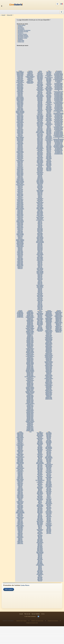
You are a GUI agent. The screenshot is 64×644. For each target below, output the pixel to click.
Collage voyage (20, 544)
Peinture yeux (20, 268)
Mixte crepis (40, 470)
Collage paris (20, 508)
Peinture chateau (20, 103)
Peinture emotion (20, 130)
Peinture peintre (20, 207)
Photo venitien (49, 165)
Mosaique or (59, 325)
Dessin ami (40, 81)
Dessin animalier (40, 85)
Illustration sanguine (30, 412)
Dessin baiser (40, 97)
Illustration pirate (30, 399)
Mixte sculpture (40, 559)
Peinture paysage (20, 204)
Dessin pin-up (40, 247)
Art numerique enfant (59, 100)
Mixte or (40, 534)
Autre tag (49, 522)
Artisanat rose (49, 379)
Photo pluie (49, 143)
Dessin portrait (40, 254)
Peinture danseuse (20, 122)
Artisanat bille (49, 323)
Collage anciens (20, 439)
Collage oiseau (20, 503)
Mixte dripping (40, 475)
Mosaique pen (59, 327)
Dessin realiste (40, 258)
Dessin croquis (40, 141)
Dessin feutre (40, 173)
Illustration (30, 311)
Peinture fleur (20, 146)
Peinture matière (20, 174)
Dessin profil (40, 256)
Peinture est (20, 134)
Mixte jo (40, 503)
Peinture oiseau (20, 195)
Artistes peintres (22, 25)
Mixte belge (40, 449)
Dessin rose (40, 264)
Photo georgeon (49, 103)
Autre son (49, 517)
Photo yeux (49, 171)
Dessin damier (40, 143)
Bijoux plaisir (40, 328)
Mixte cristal (40, 471)
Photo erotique (49, 93)
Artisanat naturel (49, 365)
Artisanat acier (49, 312)
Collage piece (20, 514)
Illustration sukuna (30, 419)
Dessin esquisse (40, 162)
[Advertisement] (8, 44)
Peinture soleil (20, 237)
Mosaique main (58, 320)
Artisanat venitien (49, 394)
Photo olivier (49, 132)
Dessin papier (40, 233)
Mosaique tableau (59, 330)
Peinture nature (20, 184)
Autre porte (49, 510)
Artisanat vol (49, 396)
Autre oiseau (49, 497)
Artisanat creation (49, 336)
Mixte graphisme (40, 493)
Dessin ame (40, 80)
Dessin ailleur (40, 79)
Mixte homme (40, 496)
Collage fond (20, 476)
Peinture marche (20, 170)
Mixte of (40, 531)
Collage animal (20, 441)
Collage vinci (20, 541)
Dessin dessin (40, 146)
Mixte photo (40, 544)
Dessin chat (40, 121)
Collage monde (20, 496)
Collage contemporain (20, 457)
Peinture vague (20, 253)
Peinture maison (20, 169)
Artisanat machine (49, 353)
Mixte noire (40, 527)
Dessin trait (40, 295)
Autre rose (49, 515)
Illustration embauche (30, 349)
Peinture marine (20, 172)
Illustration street (30, 418)
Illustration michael (30, 387)
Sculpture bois (30, 74)
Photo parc (49, 134)
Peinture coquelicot (20, 113)
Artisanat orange (49, 367)
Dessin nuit (40, 227)
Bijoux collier (40, 320)
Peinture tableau (20, 241)
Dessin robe (40, 263)
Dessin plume (40, 250)
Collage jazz (20, 486)
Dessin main (40, 206)
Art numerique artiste (58, 83)
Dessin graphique (40, 181)
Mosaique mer (59, 321)
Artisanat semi (49, 384)
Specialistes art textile (23, 32)
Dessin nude (40, 226)
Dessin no (40, 221)
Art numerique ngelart (59, 124)
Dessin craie (40, 137)
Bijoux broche (40, 318)
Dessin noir (40, 223)
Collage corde (20, 458)
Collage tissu (20, 534)
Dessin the (40, 290)
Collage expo (20, 470)
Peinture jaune (20, 162)
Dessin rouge (40, 265)
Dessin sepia (40, 274)
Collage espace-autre (20, 468)
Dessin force (40, 177)
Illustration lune (30, 381)
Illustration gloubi (30, 365)
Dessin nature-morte (40, 220)
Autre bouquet (49, 447)
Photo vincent (49, 168)
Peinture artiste (20, 84)
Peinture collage (20, 109)
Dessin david (40, 145)
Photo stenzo (49, 158)
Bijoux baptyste (40, 314)
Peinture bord (20, 96)
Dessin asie (40, 93)
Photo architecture (49, 76)
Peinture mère (20, 177)
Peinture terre (20, 247)
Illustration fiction (30, 359)
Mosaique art (58, 311)
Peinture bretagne (20, 98)
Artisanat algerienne (49, 315)
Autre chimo (49, 453)
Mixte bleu (40, 452)
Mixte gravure (40, 494)
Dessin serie (40, 275)
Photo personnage (49, 138)
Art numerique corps (59, 92)
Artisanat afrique (49, 314)
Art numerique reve (58, 143)
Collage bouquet (20, 450)
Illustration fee (30, 357)
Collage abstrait (20, 433)
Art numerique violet (58, 153)
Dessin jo (40, 196)
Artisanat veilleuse (49, 392)
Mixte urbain (40, 572)
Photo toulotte (49, 161)
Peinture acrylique (20, 74)
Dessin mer (40, 210)
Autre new (49, 494)
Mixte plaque (40, 547)
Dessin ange (40, 83)
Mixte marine (40, 510)
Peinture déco (20, 123)
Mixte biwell (40, 450)
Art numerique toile (59, 149)
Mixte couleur (40, 465)
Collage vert (20, 538)
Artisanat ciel (49, 334)
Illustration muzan (30, 390)
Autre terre (49, 524)
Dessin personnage (40, 241)
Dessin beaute (40, 100)
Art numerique (59, 71)
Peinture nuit (20, 190)
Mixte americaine (40, 438)
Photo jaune (49, 112)
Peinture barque (20, 87)
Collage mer (20, 491)
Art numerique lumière (59, 117)
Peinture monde (20, 180)
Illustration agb (30, 314)
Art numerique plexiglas (58, 141)
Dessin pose (40, 255)
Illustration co (30, 335)
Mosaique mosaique (59, 323)
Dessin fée (40, 166)
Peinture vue (20, 267)
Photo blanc (49, 81)
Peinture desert (20, 124)
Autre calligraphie (49, 448)
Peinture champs (20, 100)
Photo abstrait (49, 72)
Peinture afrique (20, 76)
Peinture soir (20, 236)
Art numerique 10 (59, 72)
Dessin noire (40, 224)
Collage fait (20, 472)
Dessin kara (40, 197)
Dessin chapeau (40, 118)
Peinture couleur (20, 117)
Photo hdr (49, 105)
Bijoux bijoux (40, 316)
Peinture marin (20, 171)
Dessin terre (40, 288)
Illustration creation (30, 342)
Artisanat (49, 311)
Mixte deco (40, 473)
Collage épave (20, 467)
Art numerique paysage (59, 133)
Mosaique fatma (59, 318)
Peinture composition (20, 111)
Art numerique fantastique (58, 103)
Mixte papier (40, 536)
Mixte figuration (40, 488)
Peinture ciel (20, 107)
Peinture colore (20, 110)
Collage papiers (20, 507)
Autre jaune (49, 479)
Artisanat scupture (49, 383)
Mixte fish (40, 490)
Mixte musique (40, 523)
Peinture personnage (20, 209)
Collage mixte (20, 493)
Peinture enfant (20, 132)
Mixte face (40, 481)
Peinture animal (20, 78)
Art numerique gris (59, 109)
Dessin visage (40, 306)
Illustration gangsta (30, 363)
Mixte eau (40, 476)
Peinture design (20, 125)
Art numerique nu (59, 126)
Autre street (49, 518)
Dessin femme (40, 170)
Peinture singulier (20, 235)
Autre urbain (49, 530)
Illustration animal (30, 315)
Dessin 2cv (40, 73)
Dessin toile (40, 293)
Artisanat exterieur (49, 344)
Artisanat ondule (49, 366)
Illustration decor (30, 344)
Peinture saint (20, 232)
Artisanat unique (49, 390)
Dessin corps (40, 133)
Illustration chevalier (30, 331)
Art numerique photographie (59, 137)
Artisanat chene (49, 332)
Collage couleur (20, 459)
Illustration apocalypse (30, 317)
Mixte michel (40, 517)
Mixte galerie (40, 491)
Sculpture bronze (30, 75)
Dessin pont (40, 251)
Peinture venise (20, 254)
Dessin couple (40, 136)
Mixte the (40, 567)
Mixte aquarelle (40, 443)
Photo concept (49, 88)
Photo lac (49, 113)
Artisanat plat (49, 373)
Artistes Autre (21, 42)
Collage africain (20, 435)
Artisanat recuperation (49, 379)
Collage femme (20, 473)
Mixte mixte (40, 517)
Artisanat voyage (49, 398)
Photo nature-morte (49, 124)
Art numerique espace (59, 101)
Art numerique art (58, 80)
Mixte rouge (40, 558)
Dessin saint (40, 268)
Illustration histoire (30, 368)
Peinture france (20, 149)
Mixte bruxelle (40, 456)
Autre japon (49, 478)
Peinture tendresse (20, 246)
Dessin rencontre (40, 260)
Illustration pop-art (30, 400)
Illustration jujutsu (30, 375)
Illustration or (30, 394)
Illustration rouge (30, 409)
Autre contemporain (49, 458)
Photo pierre (49, 141)
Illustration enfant (30, 351)
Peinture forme (20, 148)
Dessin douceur (40, 153)
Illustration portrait (30, 401)
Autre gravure (49, 473)
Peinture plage (20, 213)
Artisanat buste (49, 327)
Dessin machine (40, 205)
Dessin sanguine (40, 268)
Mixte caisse (40, 457)
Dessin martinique (40, 208)
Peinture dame (20, 120)
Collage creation (20, 460)
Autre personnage (49, 503)
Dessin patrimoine (40, 238)
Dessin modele (40, 212)
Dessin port (40, 252)
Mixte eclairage (40, 476)
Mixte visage (40, 579)
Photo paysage (49, 136)
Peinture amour (20, 77)
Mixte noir (40, 526)
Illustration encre (30, 350)
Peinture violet (20, 261)
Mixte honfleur (40, 497)
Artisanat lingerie (49, 351)
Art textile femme (20, 313)
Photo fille (49, 98)
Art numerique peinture (59, 134)
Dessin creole (40, 140)
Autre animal (49, 436)
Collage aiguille (20, 436)
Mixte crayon (40, 467)
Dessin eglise (40, 157)
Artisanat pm (49, 374)
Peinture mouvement (20, 182)
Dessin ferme (40, 172)
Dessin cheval (40, 124)
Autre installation (49, 477)
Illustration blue (30, 323)
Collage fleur (20, 474)
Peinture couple (20, 118)
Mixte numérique (40, 530)
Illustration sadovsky (30, 410)
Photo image (49, 108)
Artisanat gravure (49, 346)
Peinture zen (20, 268)
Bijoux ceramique (40, 319)
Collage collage (20, 455)
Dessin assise (40, 94)
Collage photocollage (20, 512)
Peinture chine (20, 106)
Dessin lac (40, 198)
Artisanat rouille (49, 381)
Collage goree (20, 478)
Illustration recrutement (30, 404)
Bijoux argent (40, 311)
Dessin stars (40, 282)
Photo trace (49, 162)
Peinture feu (20, 142)
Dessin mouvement (40, 217)
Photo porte (49, 146)
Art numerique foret (59, 106)
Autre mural (49, 492)
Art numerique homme (58, 110)
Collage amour (20, 438)
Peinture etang (20, 135)
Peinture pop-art (20, 217)
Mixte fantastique (40, 482)
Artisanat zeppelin (49, 399)
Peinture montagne (20, 181)
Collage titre (20, 535)
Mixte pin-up (40, 544)
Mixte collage (40, 462)
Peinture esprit (20, 133)
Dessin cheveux (40, 125)
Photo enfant (49, 92)
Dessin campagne (40, 116)
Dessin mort (40, 216)
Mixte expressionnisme (40, 480)
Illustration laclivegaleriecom (30, 377)
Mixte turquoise (40, 571)
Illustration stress (30, 419)
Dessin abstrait (40, 74)
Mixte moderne (40, 519)
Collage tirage (20, 533)
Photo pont (49, 144)
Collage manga (20, 490)
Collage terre (20, 530)
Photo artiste (49, 78)
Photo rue (49, 152)
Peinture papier (20, 200)
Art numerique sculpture (59, 146)
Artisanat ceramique (49, 331)
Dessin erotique (40, 160)
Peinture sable (20, 231)
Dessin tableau (40, 286)
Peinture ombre (20, 196)
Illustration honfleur (30, 369)
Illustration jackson (30, 372)
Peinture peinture (20, 208)
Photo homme (49, 106)
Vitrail (30, 432)
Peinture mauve (20, 175)
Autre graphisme (49, 472)
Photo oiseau (49, 131)
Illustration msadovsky (30, 388)
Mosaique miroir (59, 322)
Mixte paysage (40, 540)
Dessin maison (40, 207)
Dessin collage (40, 131)
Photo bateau (49, 79)
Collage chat (20, 453)
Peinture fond (20, 146)
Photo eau (49, 91)
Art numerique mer (59, 118)
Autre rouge (49, 516)
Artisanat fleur (49, 345)
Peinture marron (20, 173)
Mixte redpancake (40, 553)
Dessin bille (40, 104)
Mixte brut (40, 455)
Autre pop (49, 509)
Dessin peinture (40, 241)
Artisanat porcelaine (49, 376)
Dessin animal (40, 84)
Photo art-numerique (49, 78)
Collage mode (20, 494)
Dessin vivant (40, 307)
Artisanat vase (49, 392)
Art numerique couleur (59, 93)
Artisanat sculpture (49, 382)
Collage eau (20, 464)
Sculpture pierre (30, 81)
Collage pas (20, 509)
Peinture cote (20, 115)
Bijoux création (40, 322)
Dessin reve (40, 261)
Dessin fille (40, 175)
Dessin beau (40, 99)
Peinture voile (20, 263)
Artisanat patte (49, 370)
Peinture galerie (20, 151)
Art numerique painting (58, 132)
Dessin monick (40, 214)
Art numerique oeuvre (59, 128)
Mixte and (40, 440)
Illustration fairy (30, 355)
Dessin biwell (40, 105)
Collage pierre (20, 515)
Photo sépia (49, 155)
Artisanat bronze (49, 326)
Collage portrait (20, 516)
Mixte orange (40, 535)
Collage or (20, 504)
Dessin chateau (40, 122)
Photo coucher (49, 90)
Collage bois (20, 449)
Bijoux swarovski (40, 330)
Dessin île (40, 189)
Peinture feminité (20, 139)
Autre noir (49, 495)
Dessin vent (40, 299)
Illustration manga (30, 383)
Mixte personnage (40, 543)
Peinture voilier (20, 264)
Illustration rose (30, 408)
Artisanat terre (49, 388)
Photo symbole (49, 159)
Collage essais (20, 469)
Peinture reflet (20, 223)
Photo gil (49, 104)
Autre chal (49, 449)
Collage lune (20, 488)
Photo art (49, 77)
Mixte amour (40, 439)
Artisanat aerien (49, 313)
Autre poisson (49, 508)
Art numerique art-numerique (59, 82)
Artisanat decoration (49, 338)
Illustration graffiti (30, 366)
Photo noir (49, 126)
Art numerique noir (59, 125)
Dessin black (40, 105)
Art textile (20, 311)
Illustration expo (30, 353)
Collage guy (20, 482)
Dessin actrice (40, 77)
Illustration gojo (30, 365)
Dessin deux (40, 149)
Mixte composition (40, 463)
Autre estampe (49, 465)
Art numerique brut (59, 88)
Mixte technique (40, 564)
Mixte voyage (40, 580)
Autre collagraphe (49, 457)
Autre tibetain (49, 526)
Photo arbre (49, 75)
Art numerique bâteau (59, 84)
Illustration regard (30, 406)
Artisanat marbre (49, 354)
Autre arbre (49, 437)
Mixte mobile (40, 518)
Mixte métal (40, 516)
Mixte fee (40, 483)
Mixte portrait (40, 551)
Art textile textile (20, 315)
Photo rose (49, 150)
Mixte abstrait (40, 434)
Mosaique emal (58, 317)
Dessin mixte (40, 211)
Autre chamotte (49, 450)
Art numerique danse (58, 95)
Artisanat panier (49, 369)
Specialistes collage (22, 38)
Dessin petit (40, 243)
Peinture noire (20, 187)
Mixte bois (40, 453)
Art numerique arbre (58, 78)
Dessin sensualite (40, 271)
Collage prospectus (20, 517)
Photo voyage (49, 170)
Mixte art (40, 446)
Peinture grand (20, 153)
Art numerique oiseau (58, 129)
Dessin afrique (40, 78)
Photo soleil (49, 156)
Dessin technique (40, 287)
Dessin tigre (40, 291)
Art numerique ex (59, 102)
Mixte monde (40, 520)
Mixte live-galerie (40, 505)
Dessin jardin (40, 192)
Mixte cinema (40, 460)
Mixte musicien (40, 522)
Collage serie (20, 524)
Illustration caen (30, 327)
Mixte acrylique (40, 435)
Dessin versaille (40, 300)
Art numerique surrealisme (59, 146)
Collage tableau (20, 528)
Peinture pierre (20, 213)
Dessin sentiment (40, 273)
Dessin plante (40, 248)
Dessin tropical (40, 296)
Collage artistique (20, 443)
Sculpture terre (30, 83)
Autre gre (49, 474)
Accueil (3, 15)
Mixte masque (40, 512)
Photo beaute (49, 80)
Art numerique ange (59, 77)
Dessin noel (40, 222)
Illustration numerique (30, 392)
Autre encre (49, 463)
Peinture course (20, 118)
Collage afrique (20, 436)
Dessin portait (40, 253)
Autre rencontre (49, 514)
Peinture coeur (20, 108)
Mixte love (40, 507)
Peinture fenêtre (20, 141)
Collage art (20, 442)
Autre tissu (49, 527)
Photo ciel (49, 86)
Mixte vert (40, 575)
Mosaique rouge (58, 328)
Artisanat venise (49, 393)
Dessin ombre (40, 230)
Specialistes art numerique (24, 30)
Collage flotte (20, 475)
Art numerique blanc (59, 85)
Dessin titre (40, 292)
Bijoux (40, 311)
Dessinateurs (21, 28)
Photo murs (49, 122)
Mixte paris (40, 537)
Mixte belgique (40, 449)
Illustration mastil (30, 385)
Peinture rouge (20, 229)
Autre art (49, 439)
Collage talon (20, 529)
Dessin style (40, 283)
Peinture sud (20, 239)
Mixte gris (40, 495)
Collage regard (20, 518)
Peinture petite (20, 211)
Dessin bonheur (40, 110)
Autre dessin (49, 462)
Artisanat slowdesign (49, 385)
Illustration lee (30, 378)
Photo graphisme (49, 105)
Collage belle (20, 447)
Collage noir (20, 499)
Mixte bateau (40, 448)
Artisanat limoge (49, 350)
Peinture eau (20, 129)
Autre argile (49, 438)
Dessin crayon (40, 138)
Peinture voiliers (20, 265)
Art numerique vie (59, 152)
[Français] (62, 4)
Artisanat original (49, 368)
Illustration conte (30, 339)
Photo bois (49, 83)
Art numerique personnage (58, 135)
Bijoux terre (40, 331)
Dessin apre (40, 87)
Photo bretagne (49, 84)
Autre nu (49, 496)
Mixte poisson (40, 549)
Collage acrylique (20, 434)
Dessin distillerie (40, 150)
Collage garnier (20, 477)
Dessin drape (40, 154)
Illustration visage (30, 430)
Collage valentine (20, 537)
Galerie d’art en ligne (21, 621)
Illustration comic (30, 338)
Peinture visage (20, 262)
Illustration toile (30, 426)
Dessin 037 (40, 72)
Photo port (49, 145)
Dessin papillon (40, 234)
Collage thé (20, 532)
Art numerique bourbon (59, 87)
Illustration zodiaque (30, 431)
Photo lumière (49, 114)
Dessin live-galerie (40, 202)
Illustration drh (30, 347)
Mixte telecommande (40, 565)
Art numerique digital (59, 97)
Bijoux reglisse (40, 329)
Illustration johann (30, 373)
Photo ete (49, 94)
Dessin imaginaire (40, 190)
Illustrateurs (20, 33)
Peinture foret (20, 147)
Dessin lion (40, 201)
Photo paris (49, 135)
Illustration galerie (30, 362)
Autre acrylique (49, 434)
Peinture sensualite (20, 234)
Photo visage (49, 169)
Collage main (20, 489)
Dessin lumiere (40, 203)
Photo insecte (49, 110)
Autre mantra (49, 483)
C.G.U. (43, 614)
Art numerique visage (59, 154)
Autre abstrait (49, 433)
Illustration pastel (30, 395)
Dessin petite (40, 244)
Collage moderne (20, 495)
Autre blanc (49, 444)
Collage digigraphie (20, 463)
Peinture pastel (20, 203)
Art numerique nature (59, 122)
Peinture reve (20, 226)
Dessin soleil (40, 277)
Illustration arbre (30, 318)
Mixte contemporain (40, 463)
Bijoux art (40, 312)
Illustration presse (30, 403)
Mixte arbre (40, 445)
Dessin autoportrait (40, 96)
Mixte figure (40, 489)
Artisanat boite (49, 325)
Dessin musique (40, 218)
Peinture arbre (20, 81)
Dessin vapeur (40, 298)
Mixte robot (40, 556)
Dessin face (40, 164)
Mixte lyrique (40, 509)
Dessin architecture (40, 90)
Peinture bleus (20, 93)
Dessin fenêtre (40, 171)
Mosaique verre (59, 331)
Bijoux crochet (40, 323)
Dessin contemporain (40, 132)
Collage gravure (20, 480)
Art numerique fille (59, 105)
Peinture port (20, 218)
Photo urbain (49, 163)
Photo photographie (49, 140)
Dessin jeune (40, 195)
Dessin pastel (40, 236)
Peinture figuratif (20, 144)
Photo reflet (49, 148)
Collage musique (20, 497)
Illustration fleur (30, 361)
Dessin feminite (40, 169)
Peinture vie (20, 257)
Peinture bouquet (20, 97)
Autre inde (49, 476)
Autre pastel (49, 501)
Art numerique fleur (58, 105)
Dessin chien (40, 126)
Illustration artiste (30, 320)
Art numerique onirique (59, 130)
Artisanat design (49, 338)
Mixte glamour (40, 492)
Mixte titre (40, 568)
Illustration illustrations (30, 371)
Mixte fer (40, 486)
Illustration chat (30, 330)
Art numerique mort (59, 120)
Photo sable (49, 153)
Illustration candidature (30, 328)
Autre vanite (49, 531)
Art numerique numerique (58, 127)
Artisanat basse (49, 321)
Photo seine (49, 154)
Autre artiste (49, 440)
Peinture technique (20, 243)
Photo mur (49, 121)
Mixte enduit (40, 478)
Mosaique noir (59, 324)
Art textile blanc (20, 312)
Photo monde (49, 119)
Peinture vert (20, 256)
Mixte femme (40, 485)
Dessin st (40, 281)
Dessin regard (40, 259)
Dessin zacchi (40, 309)
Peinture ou (20, 199)
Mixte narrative (40, 524)
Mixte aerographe (40, 436)
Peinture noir (20, 186)
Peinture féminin (20, 138)
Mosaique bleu (59, 314)
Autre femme (49, 467)
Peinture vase (20, 254)
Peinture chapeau (20, 101)
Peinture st (20, 238)
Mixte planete (40, 546)
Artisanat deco (49, 337)
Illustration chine (30, 333)
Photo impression (49, 109)
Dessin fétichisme (40, 173)
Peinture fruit (20, 150)
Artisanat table (49, 386)
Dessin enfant (40, 159)
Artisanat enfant (49, 342)
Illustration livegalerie (30, 380)
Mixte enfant (40, 479)
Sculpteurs (20, 26)
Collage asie (20, 444)
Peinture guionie (20, 155)
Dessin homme (40, 187)
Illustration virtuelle (30, 429)
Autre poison (49, 507)
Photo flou (49, 100)
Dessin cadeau (40, 114)
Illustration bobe (30, 324)
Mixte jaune (40, 503)
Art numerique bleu (59, 86)
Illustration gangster (30, 364)
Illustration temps (30, 424)
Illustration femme (30, 358)
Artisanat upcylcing (49, 391)
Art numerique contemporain (58, 91)
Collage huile (20, 484)
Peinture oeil (20, 193)
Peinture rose (20, 228)
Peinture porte (20, 219)
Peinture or (20, 197)
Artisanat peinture (49, 371)
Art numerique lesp (59, 116)
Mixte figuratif (40, 487)
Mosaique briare (58, 315)
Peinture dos (20, 128)
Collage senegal (20, 523)
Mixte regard (40, 554)
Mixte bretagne (40, 454)
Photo (49, 71)
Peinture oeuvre (20, 194)
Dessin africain (40, 78)
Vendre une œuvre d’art (32, 623)
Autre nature (49, 493)
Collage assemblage (20, 445)
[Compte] (57, 4)
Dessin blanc (40, 106)
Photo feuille (49, 97)
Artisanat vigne (49, 395)
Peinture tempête (20, 244)
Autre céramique (49, 449)
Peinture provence (20, 222)
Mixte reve (40, 555)
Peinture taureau (20, 242)
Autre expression (49, 466)
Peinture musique (20, 183)
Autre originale (49, 499)
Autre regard (49, 513)
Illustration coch (30, 337)
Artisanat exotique (49, 343)
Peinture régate (20, 225)
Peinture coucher (20, 116)
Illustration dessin (30, 346)
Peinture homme (20, 157)
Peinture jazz (20, 163)
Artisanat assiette (49, 319)
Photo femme (49, 96)
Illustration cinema (30, 334)
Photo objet (49, 129)
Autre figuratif (49, 468)
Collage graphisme (20, 479)
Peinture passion (20, 202)
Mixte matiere (40, 513)
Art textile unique (20, 317)
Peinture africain (20, 75)
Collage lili (20, 487)
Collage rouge (20, 521)
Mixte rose (40, 557)
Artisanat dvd (49, 341)
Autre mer (49, 488)
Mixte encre (40, 477)
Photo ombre (49, 132)
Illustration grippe (30, 367)
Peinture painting (20, 200)
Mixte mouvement (40, 521)
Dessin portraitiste (40, 254)
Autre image (49, 476)
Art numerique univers (59, 150)
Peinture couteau (20, 119)
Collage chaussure (20, 454)
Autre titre (49, 528)
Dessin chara (40, 119)
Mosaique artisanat (59, 312)
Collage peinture (20, 511)
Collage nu (20, 500)
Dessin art (40, 91)
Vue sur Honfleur (36, 614)
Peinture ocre (20, 192)
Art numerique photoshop (59, 140)
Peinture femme (20, 140)
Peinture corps (20, 114)
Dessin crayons (40, 139)
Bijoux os (40, 326)
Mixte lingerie (40, 504)
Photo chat (49, 85)
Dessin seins (40, 270)
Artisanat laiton (49, 348)
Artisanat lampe (49, 349)
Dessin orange (40, 231)
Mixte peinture (40, 542)
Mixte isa (40, 501)
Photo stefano (49, 157)
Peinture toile (20, 251)
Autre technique (49, 523)
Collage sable (20, 522)
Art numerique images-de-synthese (59, 112)
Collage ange (20, 440)
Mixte (40, 432)
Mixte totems (40, 571)
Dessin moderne (40, 213)
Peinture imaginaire (20, 160)
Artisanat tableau (49, 387)
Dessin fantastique (40, 165)
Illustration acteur (30, 312)
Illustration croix (30, 343)
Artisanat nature (49, 364)
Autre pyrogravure (49, 512)
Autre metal (49, 489)
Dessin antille (40, 86)
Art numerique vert (59, 151)
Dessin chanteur (40, 118)
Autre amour (49, 436)
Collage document (20, 463)
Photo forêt (49, 101)
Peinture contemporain (20, 112)
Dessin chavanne (40, 123)
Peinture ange (20, 78)
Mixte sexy (40, 560)
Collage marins (20, 490)
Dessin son (40, 278)
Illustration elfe (30, 348)
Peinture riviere (20, 227)
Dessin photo (40, 245)
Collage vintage (20, 542)
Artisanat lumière (49, 352)
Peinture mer (20, 176)
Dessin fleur (40, 176)
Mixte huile (40, 498)
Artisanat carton (49, 328)
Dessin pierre (40, 246)
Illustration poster (30, 402)
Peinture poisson (20, 214)
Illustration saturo (30, 413)
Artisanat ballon (49, 320)
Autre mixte (49, 490)
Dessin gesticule (40, 180)
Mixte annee (40, 442)
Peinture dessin (20, 126)
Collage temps (20, 530)
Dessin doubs (40, 152)
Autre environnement (49, 464)
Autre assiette (49, 441)
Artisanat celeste (49, 330)
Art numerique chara (59, 89)
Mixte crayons (40, 468)
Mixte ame (40, 437)
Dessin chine (40, 127)
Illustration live (30, 379)
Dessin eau (40, 156)
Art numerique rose (58, 144)
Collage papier (20, 506)
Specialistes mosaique (23, 37)
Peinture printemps (20, 221)
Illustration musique (30, 389)
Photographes (21, 29)
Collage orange (20, 505)
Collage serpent (20, 525)
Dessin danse (40, 144)
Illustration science (30, 414)
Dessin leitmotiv (40, 200)
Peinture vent (20, 255)
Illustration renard (30, 406)
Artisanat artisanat (49, 318)
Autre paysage (49, 502)
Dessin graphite (40, 183)
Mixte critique (40, 472)
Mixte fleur (40, 490)
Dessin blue (40, 108)
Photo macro (49, 115)
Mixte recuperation (40, 552)
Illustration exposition (30, 354)
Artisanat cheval (49, 333)
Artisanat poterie (49, 378)
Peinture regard (20, 224)
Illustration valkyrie (30, 427)
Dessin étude (40, 163)
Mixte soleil (40, 561)
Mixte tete (40, 566)
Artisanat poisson (49, 375)
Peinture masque (20, 173)
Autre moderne (49, 491)
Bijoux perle (40, 327)
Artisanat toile (49, 389)
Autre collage (49, 456)
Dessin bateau (40, 98)
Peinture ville (20, 260)
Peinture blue (20, 94)
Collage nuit (20, 501)
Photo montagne (49, 120)
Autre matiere (49, 486)
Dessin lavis (40, 200)
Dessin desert (40, 146)
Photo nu (49, 127)
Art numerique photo (59, 136)
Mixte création (40, 469)
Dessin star (40, 281)
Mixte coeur (40, 461)
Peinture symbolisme (20, 241)
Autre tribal (49, 529)
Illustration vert (30, 428)
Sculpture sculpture (30, 82)
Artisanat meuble (49, 359)
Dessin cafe (40, 115)
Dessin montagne (40, 215)
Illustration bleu (30, 322)
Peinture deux (20, 127)
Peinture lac (20, 166)
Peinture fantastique (20, 137)
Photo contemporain (49, 89)
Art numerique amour (59, 76)
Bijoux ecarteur (40, 324)
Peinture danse (20, 121)
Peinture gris (20, 154)
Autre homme (49, 475)
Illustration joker (30, 374)
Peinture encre (20, 131)
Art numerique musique (59, 121)
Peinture (20, 71)
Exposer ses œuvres (53, 621)
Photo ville (49, 167)
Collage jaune (20, 485)
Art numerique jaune (59, 115)
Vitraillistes (20, 39)
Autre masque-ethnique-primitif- (49, 484)
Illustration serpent (30, 416)
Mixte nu (40, 528)
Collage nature (20, 498)
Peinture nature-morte (20, 185)
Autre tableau (49, 521)
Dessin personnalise (40, 242)
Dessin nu (40, 225)
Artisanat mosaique (49, 363)
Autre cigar (49, 455)
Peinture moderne (20, 179)
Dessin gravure (40, 184)
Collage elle (20, 465)
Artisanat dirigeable (49, 339)
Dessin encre (40, 159)
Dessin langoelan (40, 199)
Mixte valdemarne (40, 574)
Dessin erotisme (40, 161)
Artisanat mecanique (49, 357)
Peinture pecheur (20, 206)
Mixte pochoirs (40, 548)
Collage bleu (20, 449)
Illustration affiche (30, 313)
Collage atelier (20, 446)
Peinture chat (20, 102)
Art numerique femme (59, 104)
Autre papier (49, 500)
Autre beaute (49, 443)
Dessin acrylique (40, 76)
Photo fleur (49, 99)
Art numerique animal (58, 78)
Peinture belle (20, 90)
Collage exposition (20, 471)
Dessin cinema (40, 129)
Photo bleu (49, 82)
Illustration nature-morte (30, 392)
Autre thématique (49, 525)
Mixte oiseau (40, 532)
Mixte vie (40, 576)
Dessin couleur (40, 135)
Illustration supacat (30, 420)
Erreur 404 (10, 15)
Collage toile (20, 536)
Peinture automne (20, 85)
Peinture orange (20, 198)
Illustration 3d (30, 311)
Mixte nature (40, 525)
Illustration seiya (30, 415)
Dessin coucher (40, 134)
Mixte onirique (40, 533)
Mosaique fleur (58, 319)
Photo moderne (49, 118)
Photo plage (49, 142)
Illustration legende (30, 379)
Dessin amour (40, 82)
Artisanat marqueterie (49, 355)
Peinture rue (20, 230)
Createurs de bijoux (22, 34)
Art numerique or (59, 131)
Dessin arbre (40, 89)
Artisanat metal (49, 358)
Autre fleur (49, 469)
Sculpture (30, 71)
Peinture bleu (20, 92)
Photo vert (49, 166)
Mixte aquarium (40, 444)
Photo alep (49, 73)
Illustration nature (30, 391)
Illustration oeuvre (30, 393)
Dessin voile (40, 308)
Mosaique (59, 311)
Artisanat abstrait (49, 311)
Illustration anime (30, 316)
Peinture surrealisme (20, 240)
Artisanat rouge (49, 380)
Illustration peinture (30, 396)
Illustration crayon (30, 341)
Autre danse (49, 461)
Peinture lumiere (20, 167)
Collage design (20, 462)
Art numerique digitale (59, 98)
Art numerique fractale (59, 108)
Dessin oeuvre (40, 228)
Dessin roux (40, 266)
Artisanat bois (49, 324)
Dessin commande (40, 132)
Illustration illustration (30, 370)
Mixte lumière (40, 508)
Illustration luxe (30, 382)
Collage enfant (20, 466)
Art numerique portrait (58, 142)
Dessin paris (40, 235)
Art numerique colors (59, 90)
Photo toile (49, 160)
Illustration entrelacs (30, 352)
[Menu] (61, 12)
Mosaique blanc (59, 313)
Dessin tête (40, 289)
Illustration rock (30, 407)
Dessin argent (40, 91)
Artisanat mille (49, 360)
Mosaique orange (58, 326)
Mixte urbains (40, 573)
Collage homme (20, 483)
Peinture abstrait (20, 73)
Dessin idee (40, 188)
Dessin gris (40, 185)
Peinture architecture (20, 82)
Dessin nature (40, 219)
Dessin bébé (40, 101)
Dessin (40, 71)
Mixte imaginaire (40, 499)
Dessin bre (40, 111)
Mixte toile (40, 569)
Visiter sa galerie (9, 589)
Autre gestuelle (49, 470)
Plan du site (27, 614)
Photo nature (49, 123)
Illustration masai (30, 384)
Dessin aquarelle (40, 88)
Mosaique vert (59, 332)
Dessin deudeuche (40, 148)
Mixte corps (40, 464)
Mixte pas (40, 538)
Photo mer (49, 118)
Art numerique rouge (58, 145)
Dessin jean (40, 194)
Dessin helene (40, 186)
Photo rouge (49, 151)
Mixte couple (40, 466)
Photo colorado (49, 87)
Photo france (49, 102)
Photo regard (49, 149)
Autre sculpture (49, 517)
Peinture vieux (20, 258)
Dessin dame (40, 142)
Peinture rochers (20, 227)
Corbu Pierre (25, 585)
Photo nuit (49, 128)
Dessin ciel (40, 128)
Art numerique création (59, 94)
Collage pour (20, 517)
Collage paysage (20, 510)
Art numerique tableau (59, 147)
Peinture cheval (20, 105)
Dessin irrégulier (40, 191)
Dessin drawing (40, 155)
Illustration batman (30, 321)
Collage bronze (20, 451)
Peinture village (20, 259)
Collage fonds (20, 476)
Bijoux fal (40, 325)
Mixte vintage (40, 577)
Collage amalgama (20, 437)
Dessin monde (40, 213)
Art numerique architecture (59, 79)
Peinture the (20, 249)
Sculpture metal (30, 79)
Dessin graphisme (40, 182)
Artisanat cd (49, 329)
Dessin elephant (40, 158)
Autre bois (49, 446)
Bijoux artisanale (40, 313)
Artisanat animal (49, 316)
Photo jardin (49, 111)
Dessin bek (40, 102)
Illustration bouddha (30, 326)
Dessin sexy (40, 276)
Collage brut (20, 452)
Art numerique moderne (59, 119)
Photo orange (49, 133)
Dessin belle (40, 103)
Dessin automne (40, 95)
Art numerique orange (58, 132)
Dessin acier (40, 75)
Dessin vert (40, 301)
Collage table (20, 527)
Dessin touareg (40, 294)
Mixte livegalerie (40, 506)
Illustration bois (30, 324)
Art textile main (20, 314)
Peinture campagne (20, 99)
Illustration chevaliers (30, 332)
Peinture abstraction (20, 72)
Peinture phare (20, 212)
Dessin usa (40, 297)
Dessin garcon (40, 179)
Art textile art (20, 311)
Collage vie (20, 539)
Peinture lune (20, 168)
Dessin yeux (40, 308)
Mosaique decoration (58, 316)
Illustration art (30, 319)
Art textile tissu (20, 316)
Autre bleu (49, 445)
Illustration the (30, 425)
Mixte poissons (40, 550)
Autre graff (49, 471)
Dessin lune (40, 204)
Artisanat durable (49, 340)
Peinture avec (20, 86)
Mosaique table (58, 329)
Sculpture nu (30, 80)
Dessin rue (40, 267)
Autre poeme (49, 505)
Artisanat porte (49, 377)
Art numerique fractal (58, 107)
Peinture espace (20, 132)
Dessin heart (40, 186)
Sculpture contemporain (30, 77)
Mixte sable (40, 558)
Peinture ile (20, 159)
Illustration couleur (30, 340)
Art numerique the (58, 148)
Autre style (49, 519)
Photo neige (49, 125)
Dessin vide (40, 302)
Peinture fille (20, 145)
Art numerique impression (59, 113)
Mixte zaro (40, 581)
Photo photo (49, 139)
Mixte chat (40, 458)
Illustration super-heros (30, 421)
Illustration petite (30, 397)
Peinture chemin (20, 104)
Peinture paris (20, 201)
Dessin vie (40, 303)
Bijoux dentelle (40, 324)
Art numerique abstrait (59, 75)
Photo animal (49, 74)
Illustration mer (30, 386)
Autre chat (49, 451)
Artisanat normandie (49, 365)
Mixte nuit (40, 529)
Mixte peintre (40, 541)
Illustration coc (30, 336)
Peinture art (20, 83)
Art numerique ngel (59, 123)
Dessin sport (40, 280)
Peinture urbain (20, 252)
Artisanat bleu (49, 324)
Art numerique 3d (59, 73)
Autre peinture (49, 503)
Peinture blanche (20, 91)
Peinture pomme (20, 215)
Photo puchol (49, 147)
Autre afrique (49, 435)
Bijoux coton (40, 321)
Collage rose (20, 520)
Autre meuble (49, 490)
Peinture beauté (20, 89)
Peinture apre (20, 79)
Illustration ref (30, 405)
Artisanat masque (49, 356)
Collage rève (20, 519)
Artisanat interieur (49, 347)
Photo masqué (49, 117)
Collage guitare (20, 481)
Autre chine (49, 454)
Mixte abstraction (40, 433)
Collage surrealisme (20, 526)
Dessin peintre (40, 240)
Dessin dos (40, 151)
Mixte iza (40, 502)
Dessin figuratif (40, 174)
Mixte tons (40, 570)
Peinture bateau (20, 88)
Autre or (49, 498)
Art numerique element (59, 99)
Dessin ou (40, 232)
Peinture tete (20, 248)
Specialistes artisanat (23, 35)
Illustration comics (30, 338)
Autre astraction (49, 442)
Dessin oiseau (40, 229)
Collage (21, 432)
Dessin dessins (40, 147)
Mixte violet (40, 578)
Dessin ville (40, 305)
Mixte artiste (40, 447)
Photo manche (49, 116)
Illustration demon (30, 345)
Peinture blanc (20, 91)
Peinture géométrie (20, 152)
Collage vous (20, 543)
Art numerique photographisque (58, 139)
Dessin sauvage (40, 269)
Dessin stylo (40, 284)
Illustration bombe (30, 325)
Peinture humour (20, 159)
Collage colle (20, 456)
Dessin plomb (40, 249)
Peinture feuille (20, 143)
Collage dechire (20, 461)
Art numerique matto (59, 118)
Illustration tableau (30, 422)
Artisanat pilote (49, 372)
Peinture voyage (20, 266)
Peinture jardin (20, 161)
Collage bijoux (20, 448)
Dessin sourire (40, 279)
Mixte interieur (40, 500)
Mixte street (40, 562)
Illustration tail (30, 423)
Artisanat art (49, 317)
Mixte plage (40, 545)
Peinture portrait (20, 220)
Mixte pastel (40, 539)
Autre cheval (49, 452)
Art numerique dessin (59, 96)
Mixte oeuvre (40, 530)
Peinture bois (20, 95)
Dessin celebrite (40, 117)
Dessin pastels (40, 237)
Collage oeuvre (20, 503)
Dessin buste (40, 112)
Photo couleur (49, 91)
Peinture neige (20, 186)
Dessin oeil (40, 227)
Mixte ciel (40, 459)
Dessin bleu (40, 107)
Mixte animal (40, 441)
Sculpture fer (30, 78)
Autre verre (49, 532)
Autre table (49, 520)
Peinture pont (20, 216)
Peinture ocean (20, 191)
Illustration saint (30, 411)
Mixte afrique (40, 436)
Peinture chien (20, 105)
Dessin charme (40, 120)
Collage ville (20, 540)
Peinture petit (20, 210)
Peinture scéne (20, 233)
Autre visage (49, 533)
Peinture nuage (20, 189)
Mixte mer (40, 515)
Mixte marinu (40, 511)
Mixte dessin (40, 474)
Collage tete (20, 531)
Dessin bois (40, 109)
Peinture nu (20, 188)
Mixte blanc (40, 451)
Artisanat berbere (49, 322)
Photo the (49, 159)
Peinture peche (20, 205)
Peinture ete (20, 136)
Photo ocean (49, 130)
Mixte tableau (40, 563)
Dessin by (40, 113)
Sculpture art (30, 73)
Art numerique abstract (59, 74)
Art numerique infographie (59, 114)
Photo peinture (49, 137)
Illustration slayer (30, 417)
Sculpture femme (30, 78)
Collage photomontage (20, 513)
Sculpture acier (30, 72)
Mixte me (40, 514)
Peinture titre (20, 250)
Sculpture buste (30, 76)
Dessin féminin (40, 168)
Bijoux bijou (40, 315)
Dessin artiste (40, 92)
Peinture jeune (20, 165)
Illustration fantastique (30, 356)
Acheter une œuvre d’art (37, 621)
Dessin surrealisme (40, 285)
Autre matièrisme (49, 487)
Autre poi (49, 506)
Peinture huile (20, 158)
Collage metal (20, 492)
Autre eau (49, 463)
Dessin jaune (40, 193)
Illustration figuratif (30, 360)
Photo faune (49, 95)
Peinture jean (20, 164)
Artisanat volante (49, 397)
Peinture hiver (20, 156)
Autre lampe (49, 481)
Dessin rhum (40, 262)
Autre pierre (49, 504)
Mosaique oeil (58, 324)
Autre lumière (49, 482)
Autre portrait (49, 511)
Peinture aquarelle (20, 80)
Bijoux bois (40, 317)
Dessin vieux (40, 304)
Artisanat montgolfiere (49, 362)
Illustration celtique (30, 329)
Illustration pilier (30, 398)
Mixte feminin (40, 484)
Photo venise (49, 164)
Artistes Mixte (21, 40)
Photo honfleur (49, 107)
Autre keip (49, 480)
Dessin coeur (40, 130)
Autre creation (49, 460)
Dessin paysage (40, 239)
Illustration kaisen (30, 376)
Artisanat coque (49, 335)
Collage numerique (20, 502)
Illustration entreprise (30, 352)
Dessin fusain (40, 178)
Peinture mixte (20, 178)
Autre (49, 432)
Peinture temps (20, 245)
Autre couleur (49, 459)
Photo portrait (49, 146)
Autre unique (49, 530)
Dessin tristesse (40, 295)
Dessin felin (40, 167)
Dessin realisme (40, 257)
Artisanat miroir (49, 361)
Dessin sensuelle (40, 272)
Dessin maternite (40, 209)
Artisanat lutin (49, 352)
